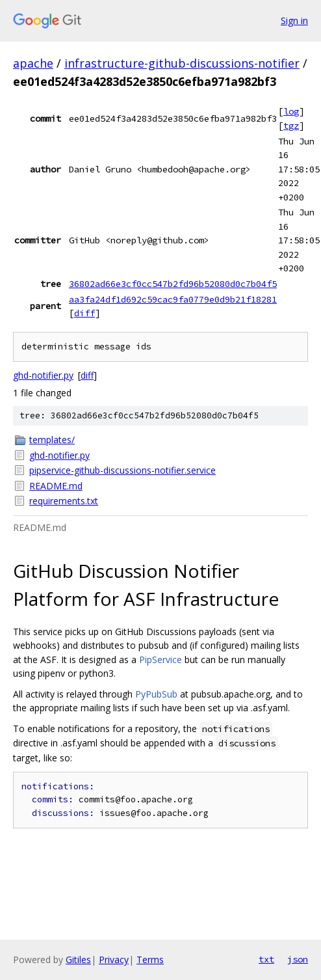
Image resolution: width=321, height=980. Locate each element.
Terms (150, 960)
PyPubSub (156, 694)
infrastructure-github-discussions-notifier (182, 63)
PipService (160, 660)
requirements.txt (64, 501)
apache (33, 63)
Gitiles (78, 960)
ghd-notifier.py (43, 375)
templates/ (52, 440)
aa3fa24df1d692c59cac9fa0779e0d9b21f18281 (173, 299)
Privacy (114, 960)
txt (266, 959)
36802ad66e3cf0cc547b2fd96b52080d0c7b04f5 (173, 284)
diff (84, 313)
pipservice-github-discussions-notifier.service (122, 470)
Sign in (294, 20)
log (291, 111)
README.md (56, 486)
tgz (291, 126)
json (298, 959)
